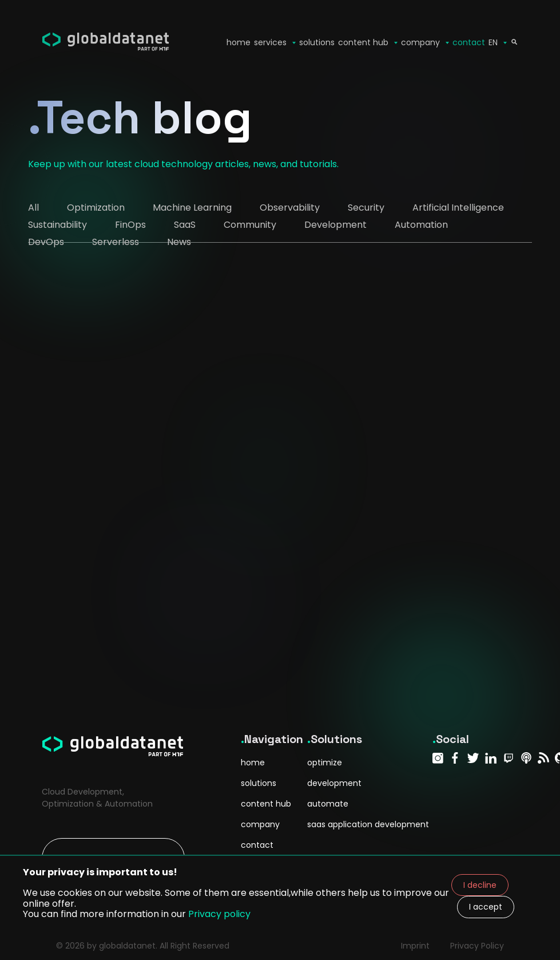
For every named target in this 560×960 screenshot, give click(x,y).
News (179, 242)
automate (328, 804)
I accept (486, 907)
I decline (480, 885)
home (253, 763)
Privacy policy (219, 914)
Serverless (116, 242)
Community (250, 225)
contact (469, 42)
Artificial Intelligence (458, 208)
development (334, 783)
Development (335, 225)
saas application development (368, 824)
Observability (290, 208)
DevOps (46, 242)
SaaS (185, 225)
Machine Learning (192, 208)
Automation (421, 225)
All (33, 208)
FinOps (130, 225)
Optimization (96, 208)
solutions (317, 42)
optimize (325, 763)
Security (366, 208)
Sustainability (57, 225)
